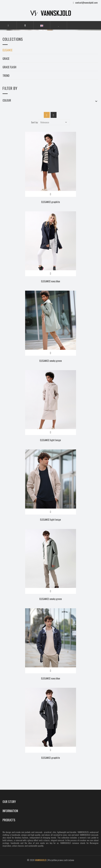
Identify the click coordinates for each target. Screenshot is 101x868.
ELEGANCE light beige (50, 440)
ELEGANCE (7, 50)
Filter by (10, 88)
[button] (25, 25)
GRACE (6, 59)
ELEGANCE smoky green (51, 361)
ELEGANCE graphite (51, 202)
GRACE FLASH (9, 67)
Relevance (54, 122)
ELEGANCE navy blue (51, 281)
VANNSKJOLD (41, 860)
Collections (13, 39)
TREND (6, 76)
